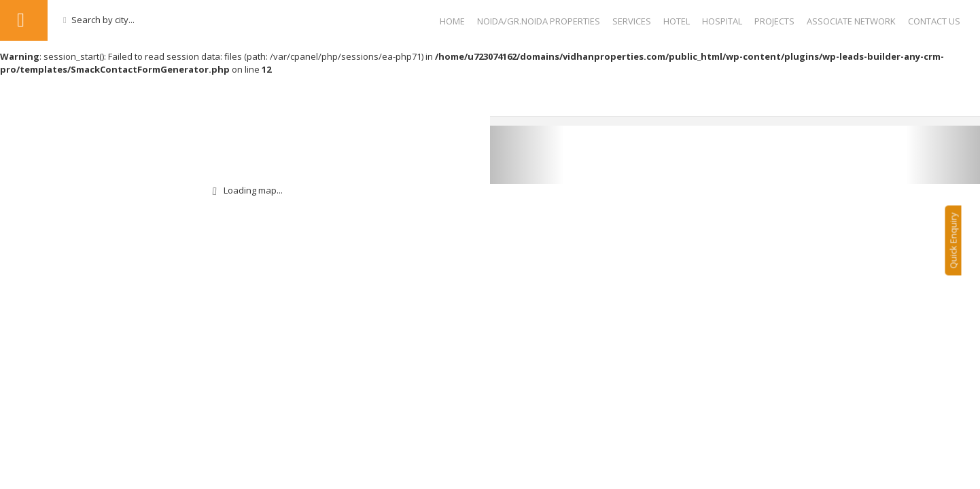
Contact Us (934, 21)
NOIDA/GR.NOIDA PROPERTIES (539, 21)
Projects (774, 21)
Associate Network (851, 21)
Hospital (722, 21)
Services (632, 21)
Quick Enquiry (960, 247)
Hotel (677, 21)
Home (452, 21)
